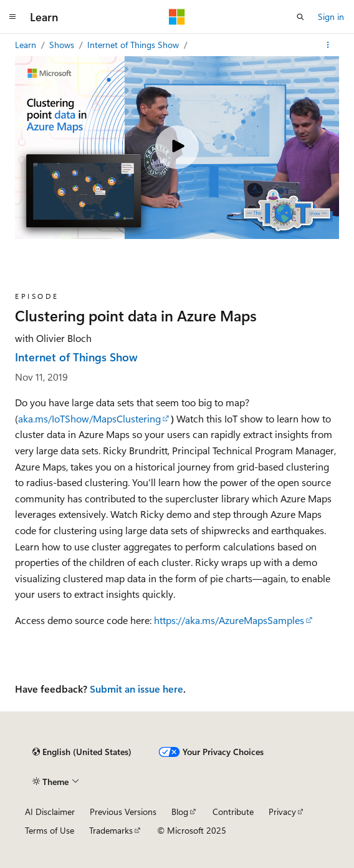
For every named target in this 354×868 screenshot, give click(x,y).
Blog (180, 812)
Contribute (233, 812)
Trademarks (111, 830)
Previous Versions (123, 812)
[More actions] (328, 45)
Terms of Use (50, 830)
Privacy (282, 812)
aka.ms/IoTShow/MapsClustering (89, 418)
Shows (63, 45)
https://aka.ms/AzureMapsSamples (229, 620)
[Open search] (300, 17)
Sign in (331, 17)
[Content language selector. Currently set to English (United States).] (82, 752)
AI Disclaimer (50, 812)
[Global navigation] (12, 17)
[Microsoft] (177, 17)
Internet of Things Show (134, 45)
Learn (27, 45)
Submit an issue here (136, 689)
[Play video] (177, 147)
